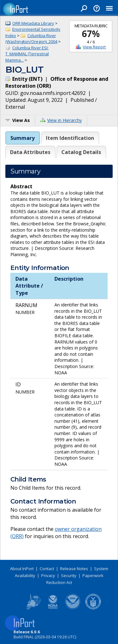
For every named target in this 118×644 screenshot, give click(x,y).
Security (69, 575)
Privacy (48, 575)
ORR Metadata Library (33, 23)
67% (91, 34)
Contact (47, 569)
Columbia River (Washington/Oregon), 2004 (31, 39)
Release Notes (74, 569)
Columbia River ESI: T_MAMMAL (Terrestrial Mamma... (27, 54)
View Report (94, 47)
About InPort (22, 569)
